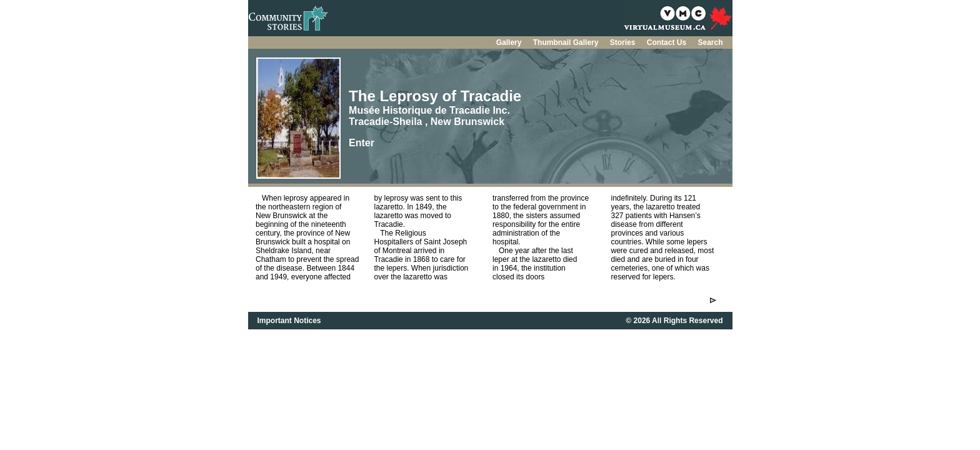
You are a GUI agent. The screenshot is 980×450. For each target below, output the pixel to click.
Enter (362, 143)
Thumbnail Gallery (567, 42)
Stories (624, 42)
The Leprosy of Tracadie (435, 96)
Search (710, 42)
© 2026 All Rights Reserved (674, 321)
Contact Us (668, 42)
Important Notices (289, 321)
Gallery (510, 42)
